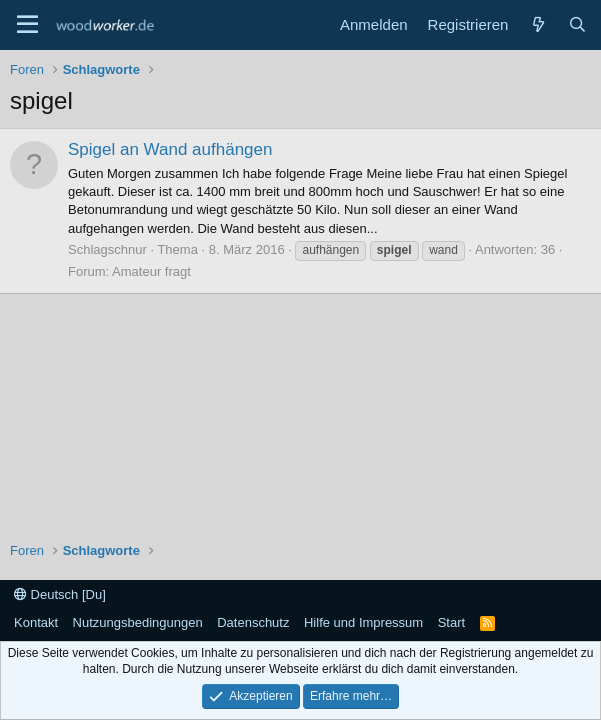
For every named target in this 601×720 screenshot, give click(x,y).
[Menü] (27, 25)
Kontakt (36, 622)
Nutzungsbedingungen (138, 622)
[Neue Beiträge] (537, 24)
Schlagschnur (107, 249)
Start (451, 622)
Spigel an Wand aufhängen (170, 149)
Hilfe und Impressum (363, 622)
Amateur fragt (151, 271)
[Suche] (577, 24)
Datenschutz (253, 622)
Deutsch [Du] (60, 594)
